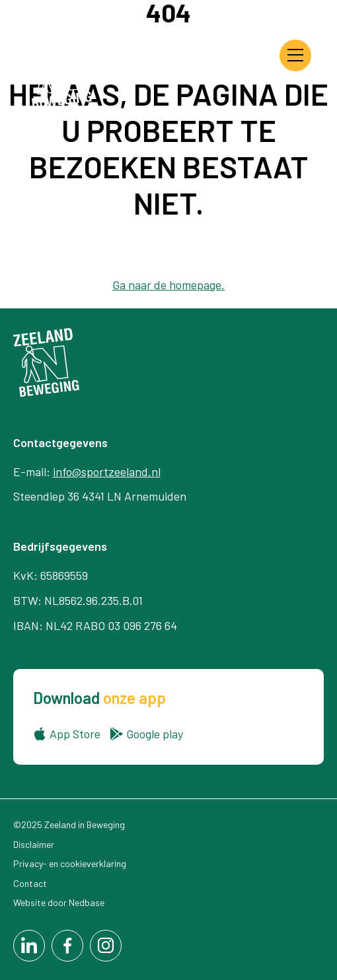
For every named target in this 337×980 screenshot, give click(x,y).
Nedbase (87, 902)
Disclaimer (34, 844)
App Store (75, 734)
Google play (155, 734)
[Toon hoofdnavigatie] (295, 55)
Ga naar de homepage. (168, 285)
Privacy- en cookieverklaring (70, 863)
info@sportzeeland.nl (107, 472)
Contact (30, 883)
